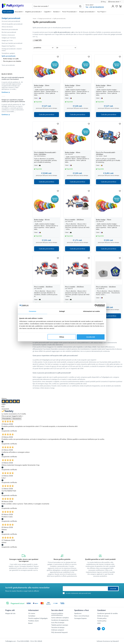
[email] (85, 589)
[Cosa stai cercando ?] (55, 6)
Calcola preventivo (47, 115)
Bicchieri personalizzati (9, 32)
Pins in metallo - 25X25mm (74, 287)
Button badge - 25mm (42, 85)
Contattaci (32, 616)
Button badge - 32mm (73, 85)
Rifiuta (62, 337)
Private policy (102, 618)
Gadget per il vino (7, 40)
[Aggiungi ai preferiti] (58, 57)
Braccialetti (19, 12)
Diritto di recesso (103, 616)
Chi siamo (32, 613)
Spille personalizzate (9, 56)
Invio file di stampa (58, 623)
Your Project (102, 12)
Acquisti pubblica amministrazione (57, 614)
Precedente (7, 419)
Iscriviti (113, 589)
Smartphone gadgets (8, 53)
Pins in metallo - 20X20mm (74, 220)
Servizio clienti (115, 2)
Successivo (17, 419)
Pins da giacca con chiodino (12, 61)
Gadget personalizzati (11, 18)
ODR (99, 623)
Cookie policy (102, 621)
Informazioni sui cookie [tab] (92, 311)
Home (35, 18)
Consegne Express (80, 618)
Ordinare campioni (58, 630)
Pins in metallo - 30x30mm (43, 287)
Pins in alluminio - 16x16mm (106, 287)
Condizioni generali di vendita (107, 613)
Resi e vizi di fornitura (82, 616)
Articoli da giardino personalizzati (12, 24)
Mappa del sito (10, 613)
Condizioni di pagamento (60, 620)
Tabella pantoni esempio (60, 625)
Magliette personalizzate (34, 12)
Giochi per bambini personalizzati (12, 43)
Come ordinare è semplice (60, 618)
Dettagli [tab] (62, 311)
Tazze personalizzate (8, 65)
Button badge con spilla (11, 59)
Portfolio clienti (33, 621)
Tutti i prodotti (8, 12)
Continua (6, 92)
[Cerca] (80, 6)
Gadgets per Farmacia (9, 38)
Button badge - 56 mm (42, 220)
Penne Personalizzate (70, 12)
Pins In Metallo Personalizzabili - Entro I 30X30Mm (45, 153)
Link (89, 593)
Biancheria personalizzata (10, 29)
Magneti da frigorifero (8, 46)
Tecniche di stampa (58, 627)
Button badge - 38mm (104, 85)
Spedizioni (78, 613)
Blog (103, 2)
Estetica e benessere (8, 35)
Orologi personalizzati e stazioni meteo (12, 50)
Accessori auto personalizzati (11, 21)
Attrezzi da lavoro (7, 27)
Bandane (57, 12)
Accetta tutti (91, 337)
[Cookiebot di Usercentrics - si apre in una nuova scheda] (96, 306)
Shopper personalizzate (87, 12)
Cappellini (48, 12)
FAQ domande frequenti (59, 632)
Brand (30, 623)
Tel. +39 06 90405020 (95, 7)
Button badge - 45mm (73, 152)
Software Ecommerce (104, 641)
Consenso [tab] (32, 311)
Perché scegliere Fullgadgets (38, 618)
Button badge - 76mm (104, 220)
